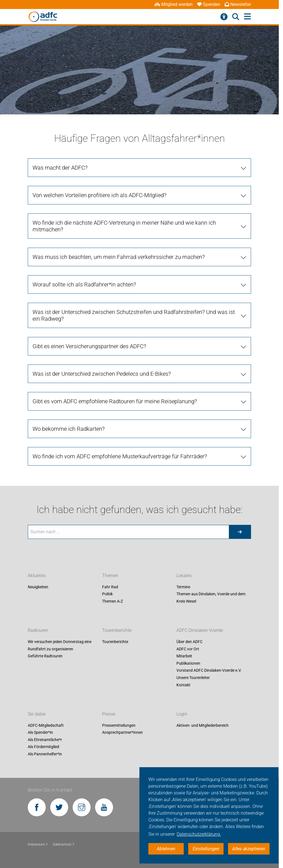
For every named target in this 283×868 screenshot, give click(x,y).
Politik (107, 594)
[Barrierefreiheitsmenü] (224, 17)
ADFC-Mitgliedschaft (46, 725)
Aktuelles (37, 576)
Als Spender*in (40, 733)
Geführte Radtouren (45, 656)
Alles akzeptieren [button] (249, 849)
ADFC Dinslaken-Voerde (200, 630)
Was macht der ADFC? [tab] (60, 168)
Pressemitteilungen (119, 725)
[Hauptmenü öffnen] (248, 17)
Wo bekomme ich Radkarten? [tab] (69, 429)
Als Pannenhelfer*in (45, 754)
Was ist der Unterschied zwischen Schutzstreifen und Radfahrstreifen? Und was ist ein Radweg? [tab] (134, 315)
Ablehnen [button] (166, 849)
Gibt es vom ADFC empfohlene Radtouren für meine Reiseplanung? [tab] (115, 401)
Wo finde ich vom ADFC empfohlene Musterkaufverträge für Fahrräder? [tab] (120, 456)
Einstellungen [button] (206, 849)
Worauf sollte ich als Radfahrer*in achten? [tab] (84, 284)
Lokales (184, 576)
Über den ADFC (189, 642)
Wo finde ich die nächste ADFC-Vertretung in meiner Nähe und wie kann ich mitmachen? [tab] (124, 226)
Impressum (38, 844)
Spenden (209, 4)
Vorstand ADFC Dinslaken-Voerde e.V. (209, 671)
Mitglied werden (174, 4)
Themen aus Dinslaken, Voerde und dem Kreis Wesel (211, 598)
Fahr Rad (110, 587)
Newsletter (238, 4)
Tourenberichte (117, 630)
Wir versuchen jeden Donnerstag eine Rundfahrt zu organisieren (60, 645)
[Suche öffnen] (236, 17)
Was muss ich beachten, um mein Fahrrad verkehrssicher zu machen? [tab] (119, 257)
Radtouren (38, 630)
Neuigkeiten (38, 587)
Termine (183, 587)
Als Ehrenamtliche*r (45, 740)
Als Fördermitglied (43, 747)
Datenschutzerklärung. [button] (199, 834)
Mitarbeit (184, 656)
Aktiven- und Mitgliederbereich (203, 725)
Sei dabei (37, 714)
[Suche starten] (240, 532)
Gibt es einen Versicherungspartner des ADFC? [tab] (89, 346)
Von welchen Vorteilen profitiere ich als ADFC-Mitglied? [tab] (99, 195)
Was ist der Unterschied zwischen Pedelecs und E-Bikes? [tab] (102, 374)
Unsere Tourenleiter (193, 678)
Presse (109, 714)
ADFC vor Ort (188, 649)
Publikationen (188, 663)
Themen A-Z (112, 601)
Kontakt (183, 685)
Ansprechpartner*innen (122, 733)
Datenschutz (64, 844)
